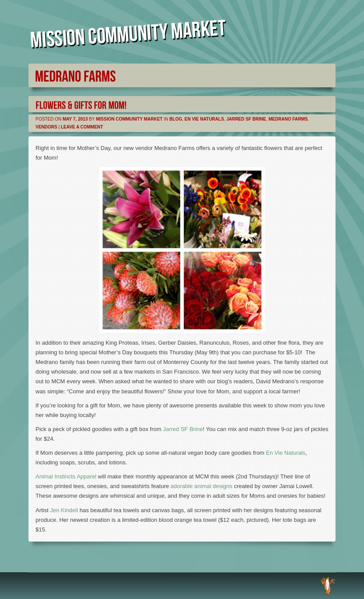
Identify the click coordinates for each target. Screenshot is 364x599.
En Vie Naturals (204, 119)
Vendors (46, 127)
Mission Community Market (129, 119)
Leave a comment (82, 127)
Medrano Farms (288, 119)
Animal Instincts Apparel (66, 476)
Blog (176, 119)
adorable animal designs (202, 486)
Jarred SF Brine (246, 119)
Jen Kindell (64, 510)
